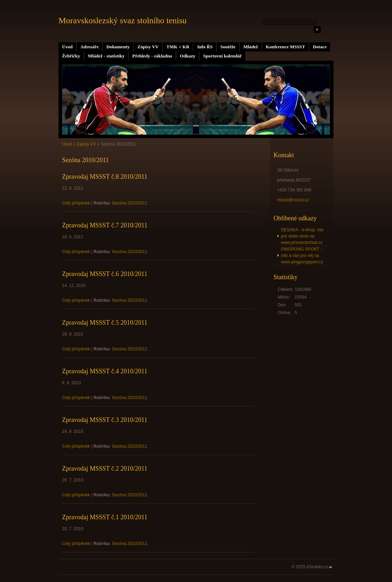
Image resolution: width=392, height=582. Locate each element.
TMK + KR (178, 47)
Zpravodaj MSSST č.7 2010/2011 (105, 225)
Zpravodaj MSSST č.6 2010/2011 (105, 274)
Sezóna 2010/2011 (130, 203)
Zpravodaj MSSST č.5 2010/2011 (105, 323)
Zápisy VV (148, 47)
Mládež (251, 47)
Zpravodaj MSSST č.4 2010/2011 (105, 371)
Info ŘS (205, 47)
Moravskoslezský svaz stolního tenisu (122, 20)
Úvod (67, 47)
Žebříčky (71, 56)
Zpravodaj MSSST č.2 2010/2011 (105, 468)
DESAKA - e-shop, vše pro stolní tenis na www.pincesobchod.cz (302, 236)
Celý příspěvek (76, 203)
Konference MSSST (285, 47)
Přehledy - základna (152, 56)
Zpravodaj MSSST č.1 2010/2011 (105, 517)
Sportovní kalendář (222, 56)
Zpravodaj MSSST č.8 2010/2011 (105, 177)
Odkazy (188, 56)
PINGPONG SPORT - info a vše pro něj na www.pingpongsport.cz (302, 256)
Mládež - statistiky (106, 56)
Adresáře (90, 47)
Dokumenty (118, 47)
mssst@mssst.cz (293, 200)
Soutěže (228, 47)
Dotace (320, 47)
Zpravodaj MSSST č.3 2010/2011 (105, 420)
